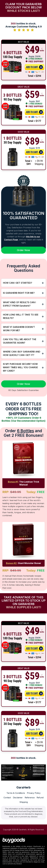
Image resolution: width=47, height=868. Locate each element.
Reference (30, 798)
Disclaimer (18, 798)
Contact (7, 798)
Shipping (24, 802)
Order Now (23, 250)
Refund (40, 798)
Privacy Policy (34, 793)
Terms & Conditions (16, 793)
